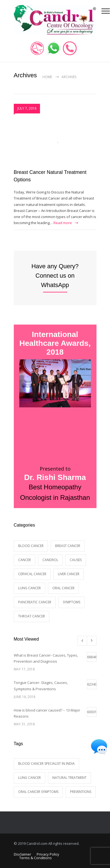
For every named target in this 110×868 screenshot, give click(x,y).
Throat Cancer (32, 616)
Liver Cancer (69, 574)
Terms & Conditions (36, 858)
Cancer (25, 560)
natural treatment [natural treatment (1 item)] (69, 778)
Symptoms (72, 602)
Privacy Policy (48, 854)
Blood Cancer (31, 546)
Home (47, 77)
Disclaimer (22, 854)
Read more (63, 223)
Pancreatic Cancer (35, 602)
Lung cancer (29, 588)
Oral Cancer (63, 588)
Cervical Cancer (32, 574)
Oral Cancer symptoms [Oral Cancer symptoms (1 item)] (38, 792)
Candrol (50, 560)
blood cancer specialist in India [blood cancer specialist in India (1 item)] (46, 764)
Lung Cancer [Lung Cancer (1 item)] (29, 778)
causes (76, 560)
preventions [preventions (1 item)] (81, 792)
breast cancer (68, 546)
